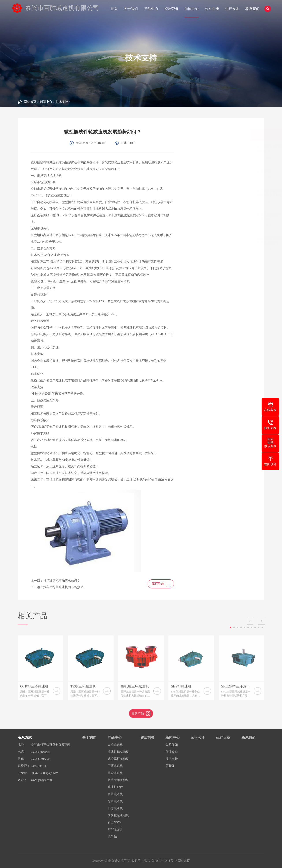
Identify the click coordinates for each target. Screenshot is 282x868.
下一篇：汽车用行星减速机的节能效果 (49, 587)
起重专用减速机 (118, 780)
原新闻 (170, 766)
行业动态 (172, 752)
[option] (41, 680)
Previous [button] (250, 634)
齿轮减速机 (115, 745)
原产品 (112, 837)
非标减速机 (115, 808)
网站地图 (184, 861)
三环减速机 (115, 766)
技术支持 (62, 102)
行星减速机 (115, 801)
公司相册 (212, 9)
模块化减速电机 (118, 815)
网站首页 (30, 102)
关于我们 (131, 9)
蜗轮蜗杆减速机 (118, 759)
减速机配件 (115, 787)
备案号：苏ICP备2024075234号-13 (154, 861)
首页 (114, 9)
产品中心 (151, 9)
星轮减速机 (115, 773)
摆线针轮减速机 (118, 752)
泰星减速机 (115, 794)
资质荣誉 (171, 9)
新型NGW (114, 823)
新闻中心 (192, 9)
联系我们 (252, 9)
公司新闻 (172, 745)
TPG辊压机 (115, 830)
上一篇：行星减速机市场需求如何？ (47, 581)
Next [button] (262, 634)
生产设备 (232, 9)
